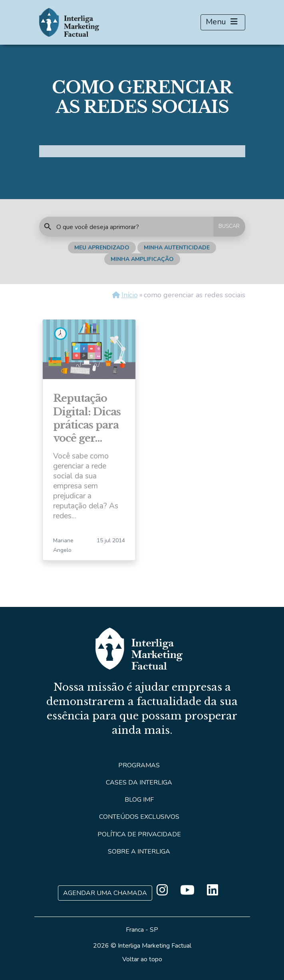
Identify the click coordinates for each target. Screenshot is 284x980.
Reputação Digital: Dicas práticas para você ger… (87, 418)
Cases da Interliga (139, 782)
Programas (139, 765)
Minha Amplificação (142, 259)
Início (130, 295)
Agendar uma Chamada (105, 893)
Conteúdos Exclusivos (139, 817)
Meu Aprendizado (102, 248)
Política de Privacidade (139, 834)
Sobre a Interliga (139, 852)
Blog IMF (139, 800)
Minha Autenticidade (177, 248)
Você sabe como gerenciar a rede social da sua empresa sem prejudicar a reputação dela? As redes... (86, 486)
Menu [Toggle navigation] (223, 22)
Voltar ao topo (142, 959)
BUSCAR (229, 226)
